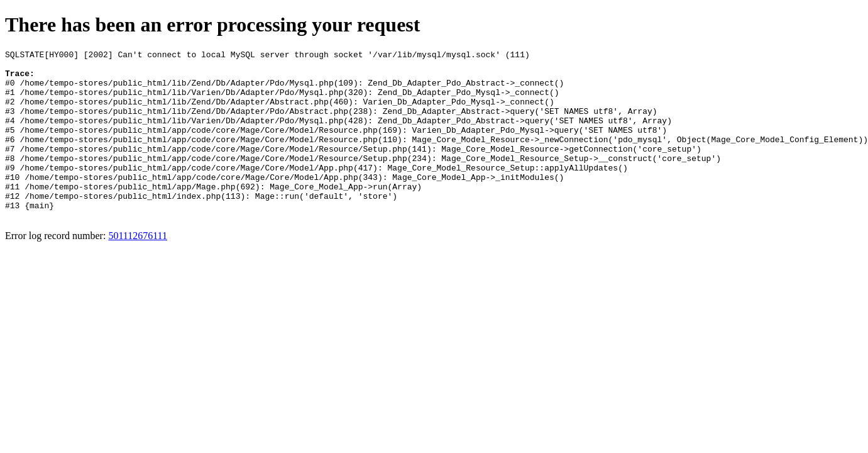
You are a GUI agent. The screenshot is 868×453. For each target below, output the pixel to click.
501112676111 (138, 270)
